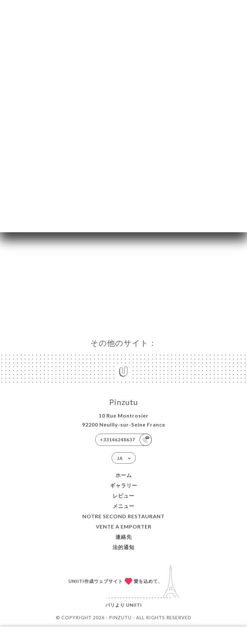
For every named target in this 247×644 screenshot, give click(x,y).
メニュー (123, 506)
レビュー (123, 496)
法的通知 (123, 547)
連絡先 (124, 537)
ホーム (124, 475)
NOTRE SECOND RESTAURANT (123, 516)
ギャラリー (124, 485)
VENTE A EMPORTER (124, 526)
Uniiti (134, 605)
